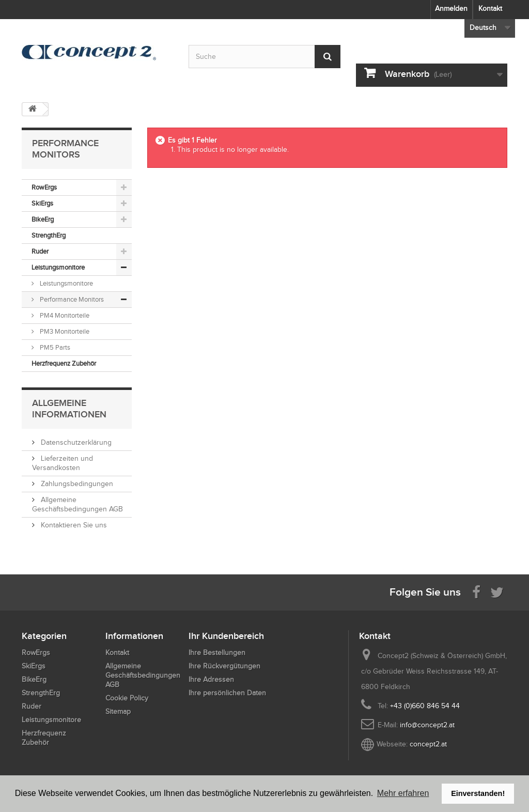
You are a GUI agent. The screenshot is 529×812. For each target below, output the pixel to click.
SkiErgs (42, 203)
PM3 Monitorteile (64, 331)
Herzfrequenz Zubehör (64, 363)
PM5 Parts (54, 347)
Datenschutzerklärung (75, 442)
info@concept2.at (427, 725)
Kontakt (490, 9)
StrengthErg (49, 235)
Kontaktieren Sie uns (73, 525)
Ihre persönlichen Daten (227, 693)
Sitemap (118, 712)
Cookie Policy (127, 698)
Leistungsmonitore (58, 267)
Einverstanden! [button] (478, 793)
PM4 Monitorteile (64, 315)
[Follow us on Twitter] (497, 592)
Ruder (40, 251)
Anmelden (451, 9)
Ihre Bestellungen (217, 653)
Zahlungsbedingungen (76, 484)
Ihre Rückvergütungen (224, 666)
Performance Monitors (71, 299)
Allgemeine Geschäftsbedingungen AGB (143, 675)
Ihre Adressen (211, 680)
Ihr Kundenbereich (226, 636)
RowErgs (44, 187)
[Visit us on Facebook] (476, 592)
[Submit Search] (328, 57)
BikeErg (43, 219)
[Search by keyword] (264, 57)
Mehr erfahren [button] (403, 793)
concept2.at (428, 744)
